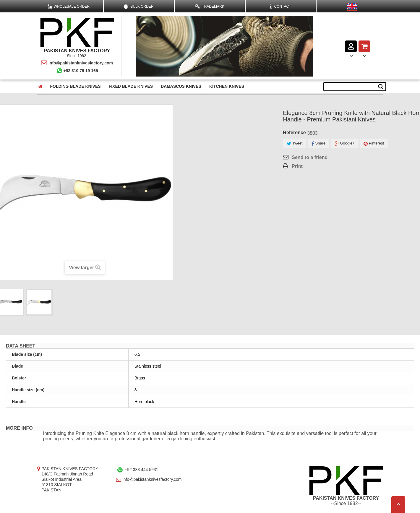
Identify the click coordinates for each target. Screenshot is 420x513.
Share (318, 143)
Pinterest (374, 143)
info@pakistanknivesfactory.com (77, 63)
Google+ (345, 143)
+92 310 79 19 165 (77, 71)
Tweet (295, 143)
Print (297, 166)
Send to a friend (310, 157)
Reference (294, 133)
